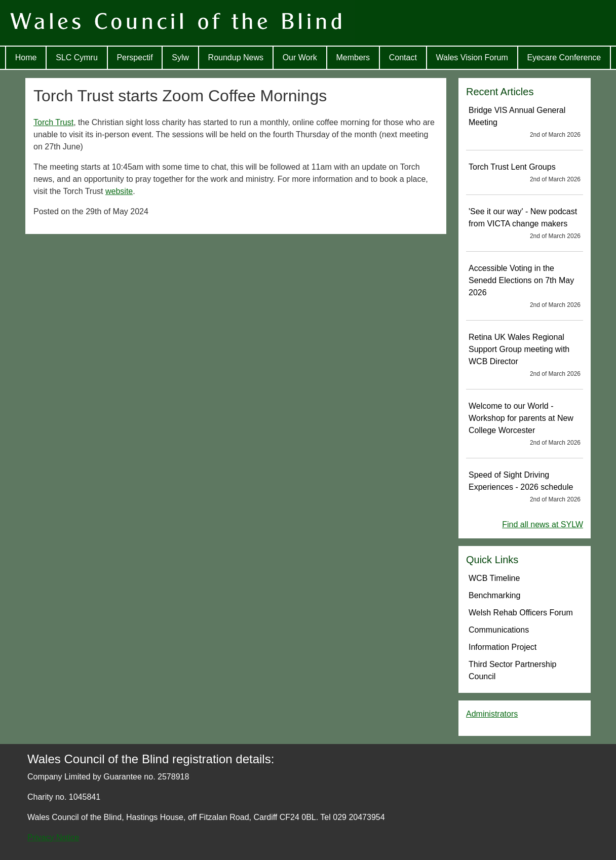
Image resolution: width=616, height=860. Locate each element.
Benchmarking (494, 595)
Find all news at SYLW (543, 524)
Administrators (492, 714)
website (119, 191)
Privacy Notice (53, 837)
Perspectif (134, 57)
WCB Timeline (494, 578)
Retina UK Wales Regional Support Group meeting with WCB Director (525, 356)
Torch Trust (53, 122)
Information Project (503, 647)
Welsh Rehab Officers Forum (521, 613)
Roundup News (236, 57)
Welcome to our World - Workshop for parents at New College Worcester (525, 424)
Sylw (180, 57)
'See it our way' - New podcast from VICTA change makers (525, 224)
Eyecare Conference (564, 57)
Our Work (300, 57)
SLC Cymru (77, 57)
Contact (403, 57)
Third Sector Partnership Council (512, 670)
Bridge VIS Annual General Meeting (525, 123)
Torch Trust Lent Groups (525, 173)
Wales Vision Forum (472, 57)
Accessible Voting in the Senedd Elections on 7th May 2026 (525, 287)
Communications (499, 630)
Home (26, 57)
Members (353, 57)
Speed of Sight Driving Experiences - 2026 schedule (525, 487)
